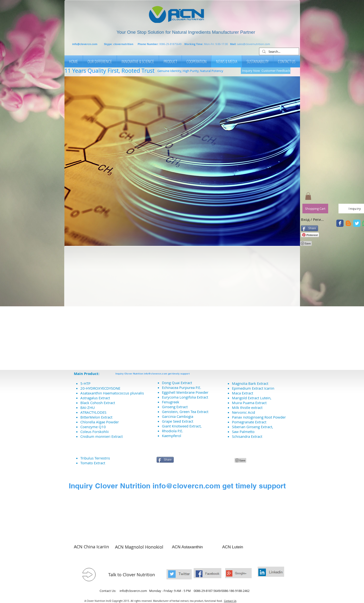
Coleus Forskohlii (95, 432)
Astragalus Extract (95, 398)
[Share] (310, 228)
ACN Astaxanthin (188, 547)
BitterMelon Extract (96, 417)
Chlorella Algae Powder (100, 422)
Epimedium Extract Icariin (253, 388)
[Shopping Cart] (315, 209)
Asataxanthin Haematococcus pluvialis (112, 393)
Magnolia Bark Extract (250, 383)
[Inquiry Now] (251, 71)
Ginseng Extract (175, 407)
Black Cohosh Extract (98, 403)
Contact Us (230, 601)
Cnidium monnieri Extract (102, 436)
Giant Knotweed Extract (181, 426)
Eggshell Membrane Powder (185, 392)
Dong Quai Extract (177, 383)
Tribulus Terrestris (95, 458)
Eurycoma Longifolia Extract (185, 397)
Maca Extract (243, 393)
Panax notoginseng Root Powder (259, 417)
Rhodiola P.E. (172, 431)
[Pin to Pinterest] (306, 243)
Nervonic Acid (243, 412)
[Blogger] (348, 223)
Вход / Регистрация (313, 219)
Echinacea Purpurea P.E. (182, 387)
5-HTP (85, 383)
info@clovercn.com (85, 44)
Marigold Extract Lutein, (252, 398)
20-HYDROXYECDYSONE (100, 388)
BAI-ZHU (88, 407)
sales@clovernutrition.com (253, 44)
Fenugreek (171, 402)
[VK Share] (217, 461)
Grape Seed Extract (178, 421)
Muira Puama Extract (249, 403)
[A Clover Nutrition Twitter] (340, 223)
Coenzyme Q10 (93, 427)
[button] (182, 161)
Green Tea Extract (194, 412)
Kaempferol (172, 436)
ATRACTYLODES (93, 412)
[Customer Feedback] (276, 71)
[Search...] (279, 52)
